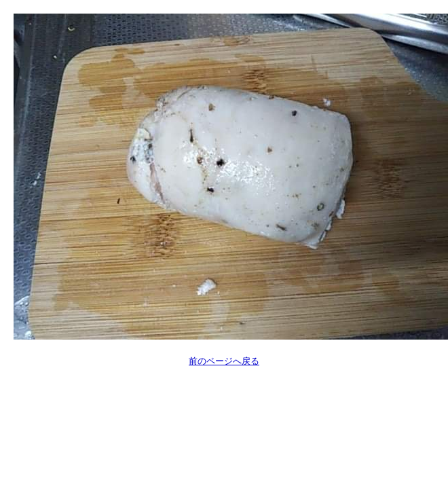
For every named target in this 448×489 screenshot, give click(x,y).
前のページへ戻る (224, 361)
